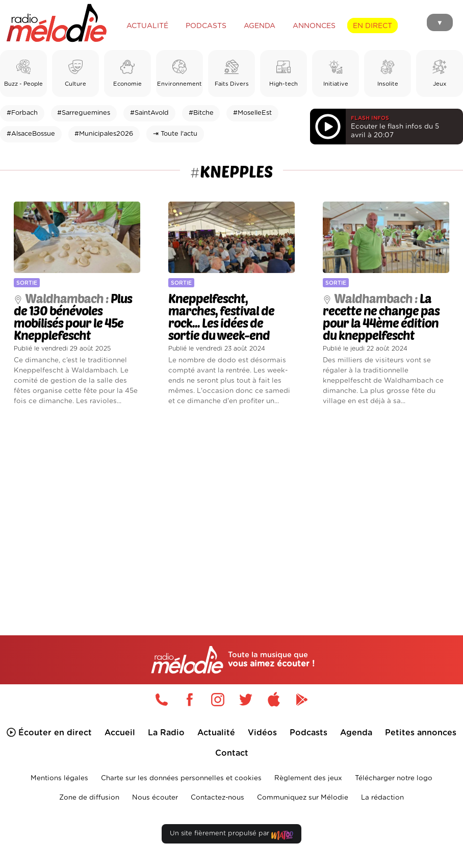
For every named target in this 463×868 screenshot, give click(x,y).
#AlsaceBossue (31, 134)
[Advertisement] (231, 505)
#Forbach (22, 113)
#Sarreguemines (84, 113)
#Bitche (201, 113)
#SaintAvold (149, 113)
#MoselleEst (252, 113)
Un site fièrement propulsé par (231, 836)
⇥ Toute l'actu (175, 134)
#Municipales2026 (104, 134)
